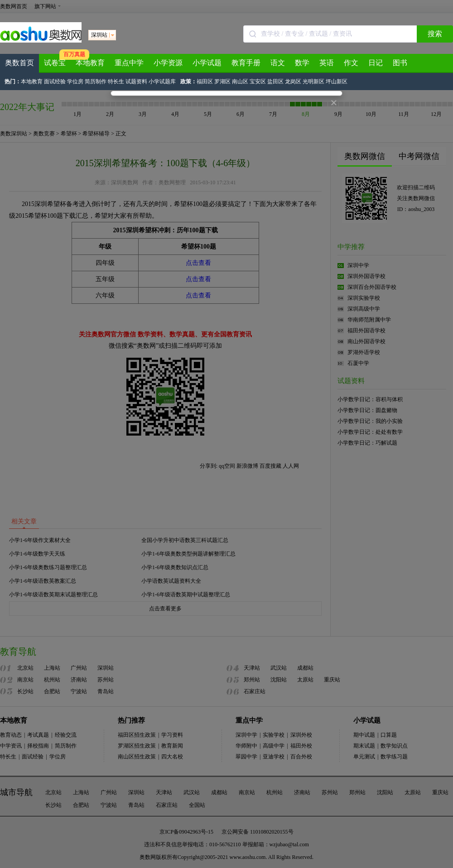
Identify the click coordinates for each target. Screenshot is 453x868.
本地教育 (90, 63)
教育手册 (246, 63)
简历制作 (96, 82)
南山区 (240, 82)
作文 (351, 63)
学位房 (76, 82)
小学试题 (207, 63)
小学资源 (168, 63)
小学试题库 (162, 82)
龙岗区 (293, 82)
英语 (327, 63)
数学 (302, 63)
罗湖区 (222, 82)
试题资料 (137, 82)
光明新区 (313, 82)
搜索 (435, 34)
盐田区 (275, 82)
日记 (376, 63)
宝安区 (258, 82)
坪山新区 (337, 82)
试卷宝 (55, 63)
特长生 (117, 82)
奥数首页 (19, 63)
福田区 (205, 82)
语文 (278, 63)
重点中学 (129, 63)
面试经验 (55, 82)
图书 (400, 63)
